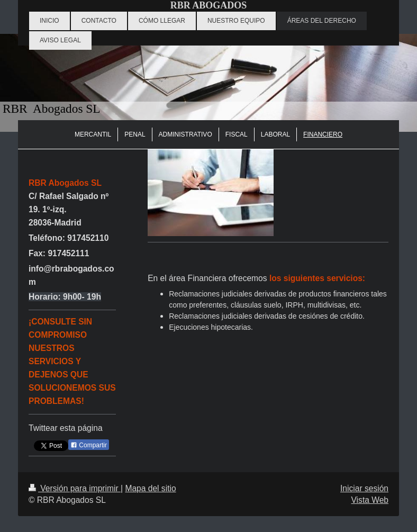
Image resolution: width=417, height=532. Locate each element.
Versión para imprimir (75, 488)
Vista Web (370, 500)
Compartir (89, 445)
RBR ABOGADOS (209, 5)
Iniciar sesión (364, 488)
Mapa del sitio (150, 488)
